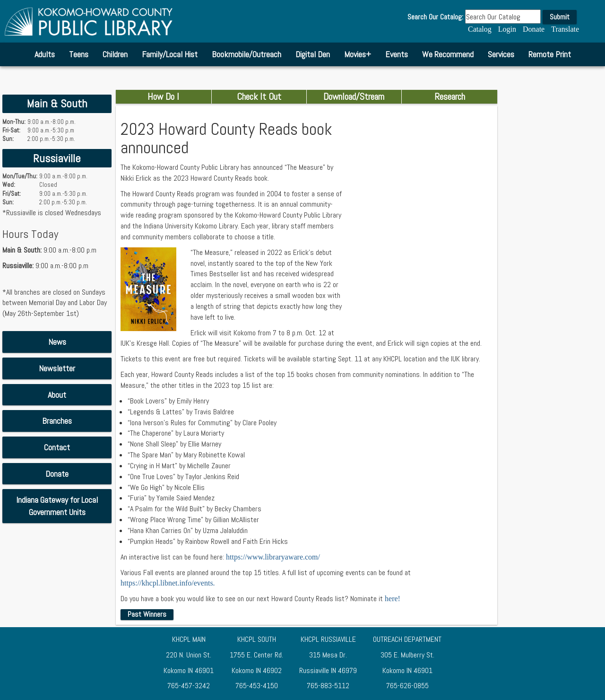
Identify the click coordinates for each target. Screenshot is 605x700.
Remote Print (550, 54)
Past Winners (147, 614)
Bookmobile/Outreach (246, 54)
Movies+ (358, 54)
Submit (560, 17)
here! (393, 599)
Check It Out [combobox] (259, 96)
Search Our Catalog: (435, 17)
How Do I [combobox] (163, 96)
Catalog (480, 29)
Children (115, 54)
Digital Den (313, 54)
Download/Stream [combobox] (354, 96)
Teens (79, 54)
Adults (45, 54)
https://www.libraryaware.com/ (273, 557)
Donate (534, 29)
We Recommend (448, 54)
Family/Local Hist (170, 54)
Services (501, 54)
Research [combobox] (450, 96)
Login (507, 29)
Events (397, 54)
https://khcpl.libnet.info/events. (168, 583)
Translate (565, 29)
